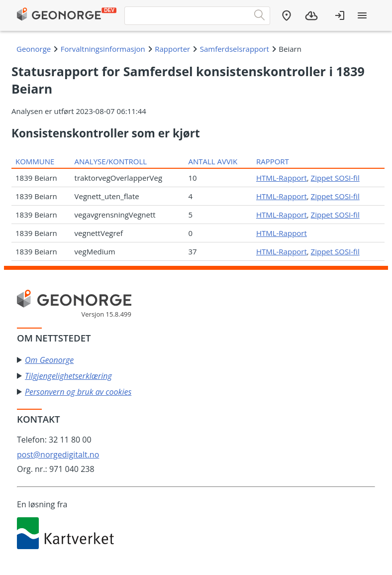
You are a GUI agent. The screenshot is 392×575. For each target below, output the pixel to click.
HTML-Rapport (282, 178)
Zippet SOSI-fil (335, 178)
